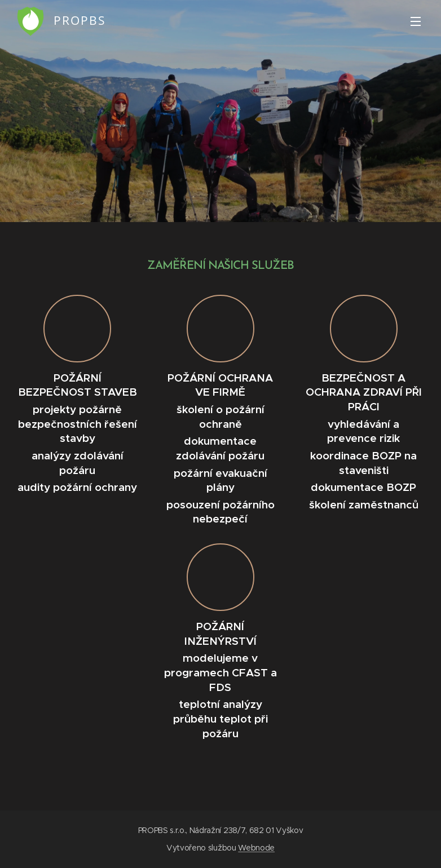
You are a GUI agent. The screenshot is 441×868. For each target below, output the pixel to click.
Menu (416, 21)
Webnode (256, 848)
